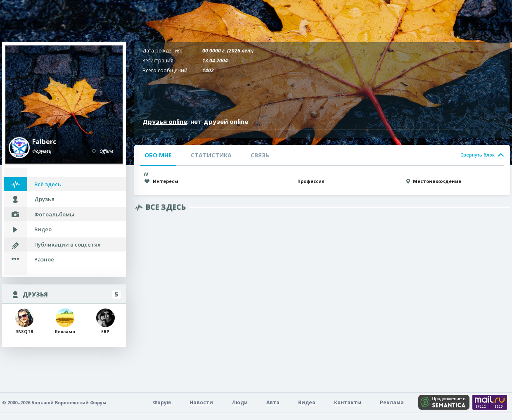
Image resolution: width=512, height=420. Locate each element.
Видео (43, 229)
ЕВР (105, 322)
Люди (240, 402)
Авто (273, 402)
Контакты (348, 402)
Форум (162, 402)
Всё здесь (48, 184)
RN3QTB (25, 322)
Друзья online (165, 121)
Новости (201, 402)
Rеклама (65, 322)
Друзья (44, 199)
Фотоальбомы (54, 214)
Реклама (392, 402)
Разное (44, 259)
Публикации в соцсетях (67, 244)
